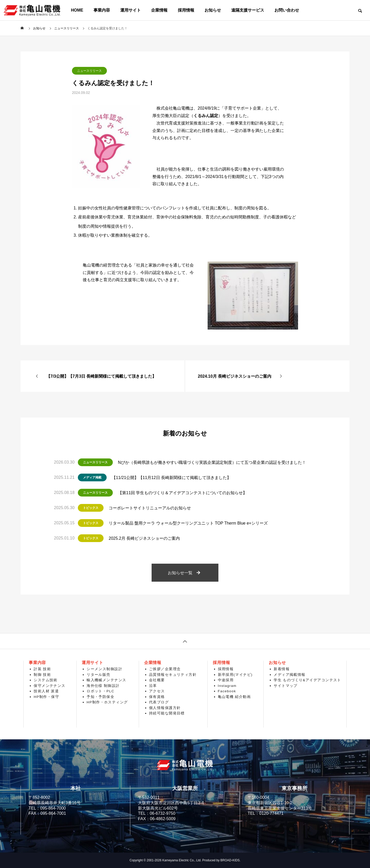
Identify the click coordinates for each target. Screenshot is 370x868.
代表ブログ (159, 702)
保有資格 (157, 697)
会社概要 (157, 680)
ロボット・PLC (100, 691)
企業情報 (159, 10)
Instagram (227, 686)
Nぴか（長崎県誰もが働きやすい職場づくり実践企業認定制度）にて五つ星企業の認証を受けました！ (212, 462)
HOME (77, 10)
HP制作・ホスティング (107, 702)
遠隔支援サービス (248, 10)
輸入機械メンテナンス (106, 680)
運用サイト (131, 10)
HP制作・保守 (46, 697)
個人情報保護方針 (165, 708)
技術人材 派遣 (46, 691)
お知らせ (213, 10)
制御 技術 (42, 675)
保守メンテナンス (50, 686)
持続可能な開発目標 (167, 713)
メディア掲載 (92, 477)
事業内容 (102, 10)
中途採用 (226, 680)
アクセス (157, 691)
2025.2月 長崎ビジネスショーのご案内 (144, 538)
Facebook (227, 691)
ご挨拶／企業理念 (165, 669)
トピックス (91, 508)
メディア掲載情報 (290, 675)
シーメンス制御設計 (104, 669)
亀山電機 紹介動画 (234, 697)
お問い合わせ (287, 10)
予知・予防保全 (100, 697)
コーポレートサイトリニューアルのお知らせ (150, 508)
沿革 (153, 686)
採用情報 (186, 10)
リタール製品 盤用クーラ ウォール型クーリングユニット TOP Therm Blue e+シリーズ (188, 523)
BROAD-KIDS (230, 860)
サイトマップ (286, 686)
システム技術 (46, 680)
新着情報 (282, 669)
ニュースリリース (89, 71)
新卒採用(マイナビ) (235, 675)
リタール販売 (99, 675)
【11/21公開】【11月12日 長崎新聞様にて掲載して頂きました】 (171, 478)
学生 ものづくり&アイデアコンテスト (307, 680)
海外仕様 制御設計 (103, 686)
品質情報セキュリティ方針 (173, 675)
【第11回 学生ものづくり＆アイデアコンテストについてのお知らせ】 (182, 493)
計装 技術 (42, 669)
